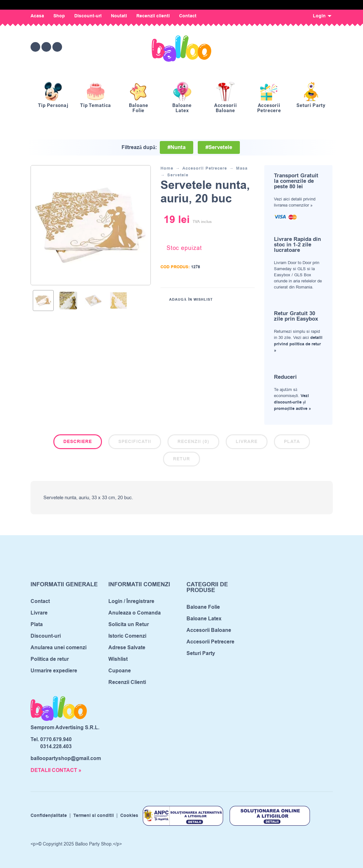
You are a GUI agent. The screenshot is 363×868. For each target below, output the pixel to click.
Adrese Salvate (127, 648)
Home (167, 168)
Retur (181, 459)
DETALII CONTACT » (56, 770)
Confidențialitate (49, 816)
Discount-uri (88, 16)
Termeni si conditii (94, 816)
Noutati (119, 16)
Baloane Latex (204, 619)
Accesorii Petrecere (205, 168)
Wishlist (118, 659)
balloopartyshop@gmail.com (66, 758)
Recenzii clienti (153, 16)
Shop (59, 16)
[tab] (78, 443)
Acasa (37, 16)
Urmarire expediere (54, 671)
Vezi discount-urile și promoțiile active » (292, 402)
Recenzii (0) (193, 442)
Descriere (78, 442)
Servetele (178, 175)
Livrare (247, 442)
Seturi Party (201, 653)
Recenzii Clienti (127, 682)
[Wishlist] (274, 47)
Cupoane (120, 671)
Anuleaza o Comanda (135, 613)
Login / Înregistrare (131, 601)
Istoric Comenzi (127, 636)
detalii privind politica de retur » (298, 344)
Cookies (129, 816)
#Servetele (219, 147)
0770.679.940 (56, 740)
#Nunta (177, 147)
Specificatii (135, 442)
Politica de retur (50, 659)
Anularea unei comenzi (59, 648)
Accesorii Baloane (209, 630)
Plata (292, 442)
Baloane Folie (203, 607)
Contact (188, 16)
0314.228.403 (56, 747)
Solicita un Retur (129, 624)
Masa (242, 168)
